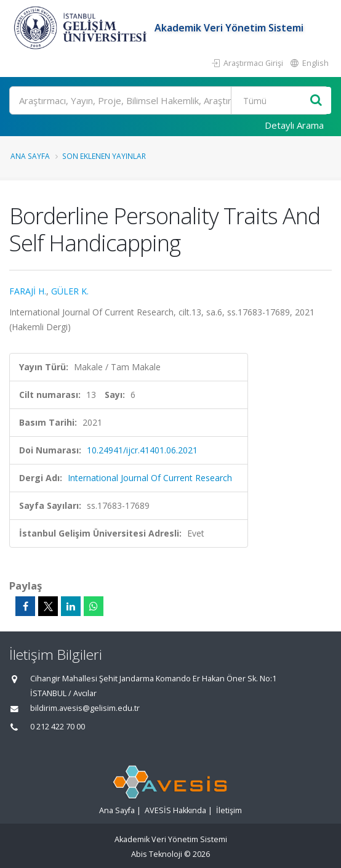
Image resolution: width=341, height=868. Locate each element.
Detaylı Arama (294, 125)
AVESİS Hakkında (175, 810)
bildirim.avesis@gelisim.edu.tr (85, 708)
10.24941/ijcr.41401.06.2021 (142, 450)
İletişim (229, 810)
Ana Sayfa (30, 156)
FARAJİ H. (28, 291)
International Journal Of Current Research (150, 478)
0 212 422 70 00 (58, 727)
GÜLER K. (70, 291)
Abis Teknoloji (157, 854)
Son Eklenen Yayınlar (104, 156)
